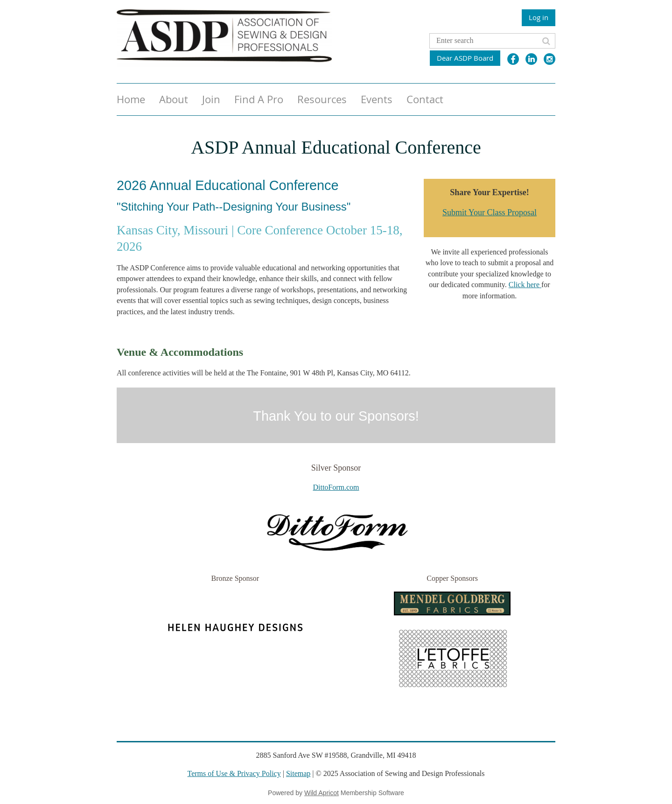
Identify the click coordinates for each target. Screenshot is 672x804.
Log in (539, 17)
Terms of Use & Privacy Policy (234, 773)
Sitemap (298, 773)
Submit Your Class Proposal (490, 212)
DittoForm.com (336, 487)
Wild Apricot (322, 793)
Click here (525, 285)
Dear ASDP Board (465, 58)
